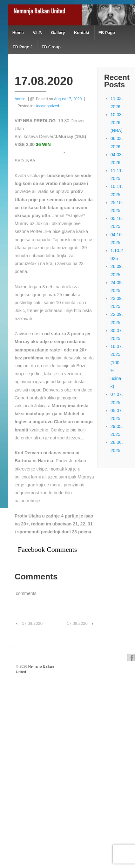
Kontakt (82, 33)
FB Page (107, 33)
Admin (20, 99)
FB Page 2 (23, 47)
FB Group (51, 47)
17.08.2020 (32, 623)
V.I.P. (37, 33)
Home (18, 33)
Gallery (58, 33)
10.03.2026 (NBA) (117, 123)
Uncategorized (47, 106)
